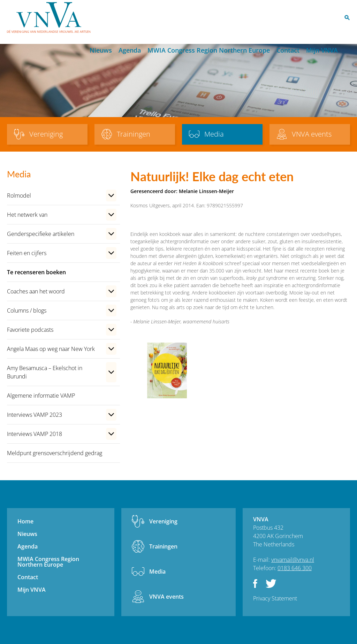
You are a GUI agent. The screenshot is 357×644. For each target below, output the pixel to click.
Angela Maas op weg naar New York (51, 349)
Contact (288, 50)
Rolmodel (19, 195)
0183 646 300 (295, 568)
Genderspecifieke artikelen (41, 234)
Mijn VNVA (322, 50)
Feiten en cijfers (27, 253)
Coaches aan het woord (36, 291)
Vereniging (163, 521)
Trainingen (163, 546)
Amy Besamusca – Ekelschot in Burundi (45, 372)
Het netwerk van (27, 215)
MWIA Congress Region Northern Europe (209, 50)
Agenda (130, 50)
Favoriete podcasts (30, 330)
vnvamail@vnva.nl (293, 560)
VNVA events (166, 597)
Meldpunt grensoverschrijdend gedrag (55, 453)
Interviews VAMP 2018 (35, 434)
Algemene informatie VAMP (41, 396)
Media (157, 572)
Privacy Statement (275, 598)
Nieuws (101, 50)
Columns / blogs (27, 310)
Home (80, 51)
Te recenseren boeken (36, 272)
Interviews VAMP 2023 (35, 415)
